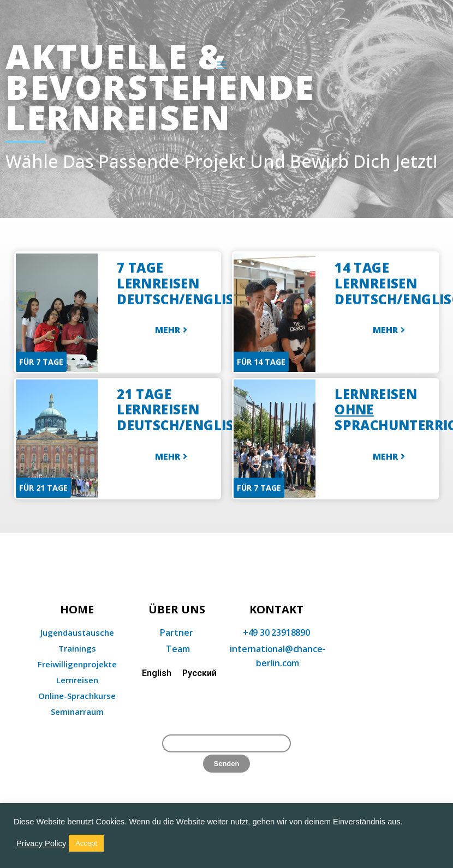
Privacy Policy (41, 843)
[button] (171, 331)
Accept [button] (86, 843)
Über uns (177, 610)
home (77, 610)
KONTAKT (276, 610)
